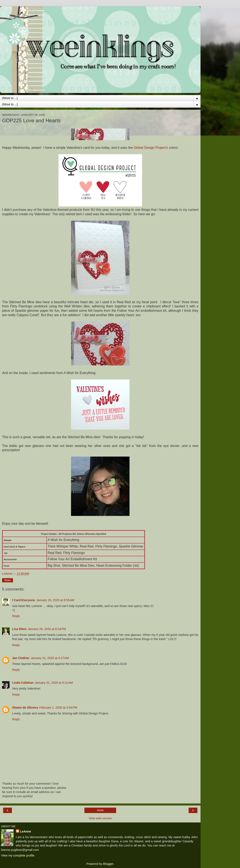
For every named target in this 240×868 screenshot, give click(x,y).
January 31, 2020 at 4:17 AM (50, 658)
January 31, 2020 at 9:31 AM (54, 683)
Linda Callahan (23, 683)
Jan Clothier (21, 658)
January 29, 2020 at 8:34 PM (47, 629)
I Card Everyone (24, 600)
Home (100, 810)
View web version (100, 818)
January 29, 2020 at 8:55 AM (55, 600)
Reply (16, 616)
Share (8, 580)
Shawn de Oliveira (25, 708)
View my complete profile (18, 855)
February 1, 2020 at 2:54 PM (58, 708)
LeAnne (26, 831)
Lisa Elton (19, 629)
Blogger (108, 864)
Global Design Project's (151, 148)
